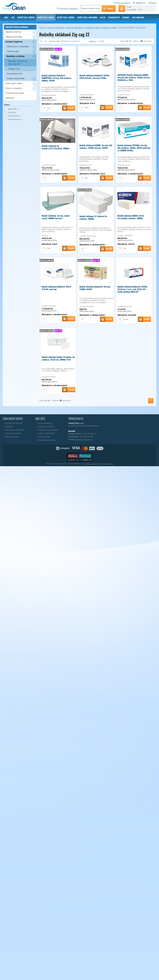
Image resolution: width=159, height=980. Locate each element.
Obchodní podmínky (14, 430)
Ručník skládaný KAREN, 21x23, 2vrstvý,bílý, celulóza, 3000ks (131, 217)
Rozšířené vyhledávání (68, 8)
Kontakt (8, 426)
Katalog (93, 41)
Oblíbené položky (45, 426)
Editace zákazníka (45, 433)
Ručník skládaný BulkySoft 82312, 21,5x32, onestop (57, 287)
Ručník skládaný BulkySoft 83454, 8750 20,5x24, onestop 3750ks (95, 76)
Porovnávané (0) (122, 3)
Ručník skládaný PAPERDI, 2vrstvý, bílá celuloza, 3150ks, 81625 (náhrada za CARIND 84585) (134, 148)
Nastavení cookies (45, 440)
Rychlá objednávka (13, 423)
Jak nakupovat (11, 436)
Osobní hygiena (93, 28)
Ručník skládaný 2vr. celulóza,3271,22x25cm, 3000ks (56, 147)
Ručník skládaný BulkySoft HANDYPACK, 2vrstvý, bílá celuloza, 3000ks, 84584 (57, 78)
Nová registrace (44, 423)
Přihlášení (152, 3)
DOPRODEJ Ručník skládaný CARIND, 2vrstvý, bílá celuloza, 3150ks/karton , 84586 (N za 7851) (134, 77)
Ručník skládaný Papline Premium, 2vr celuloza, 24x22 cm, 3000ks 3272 (58, 358)
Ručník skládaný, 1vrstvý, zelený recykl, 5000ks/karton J (56, 217)
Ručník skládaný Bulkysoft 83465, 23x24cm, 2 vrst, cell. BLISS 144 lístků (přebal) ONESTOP (132, 289)
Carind (11, 112)
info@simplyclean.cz (83, 439)
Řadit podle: (63, 41)
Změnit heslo (43, 436)
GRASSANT (13, 116)
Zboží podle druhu (56, 28)
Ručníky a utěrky (109, 28)
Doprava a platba (12, 433)
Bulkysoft (12, 109)
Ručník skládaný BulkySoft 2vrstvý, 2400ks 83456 (95, 288)
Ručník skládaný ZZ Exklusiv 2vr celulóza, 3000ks (93, 217)
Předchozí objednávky (47, 430)
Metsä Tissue (14, 119)
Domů (42, 28)
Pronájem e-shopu (90, 464)
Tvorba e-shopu (106, 464)
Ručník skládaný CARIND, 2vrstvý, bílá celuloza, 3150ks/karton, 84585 (96, 147)
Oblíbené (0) (139, 3)
